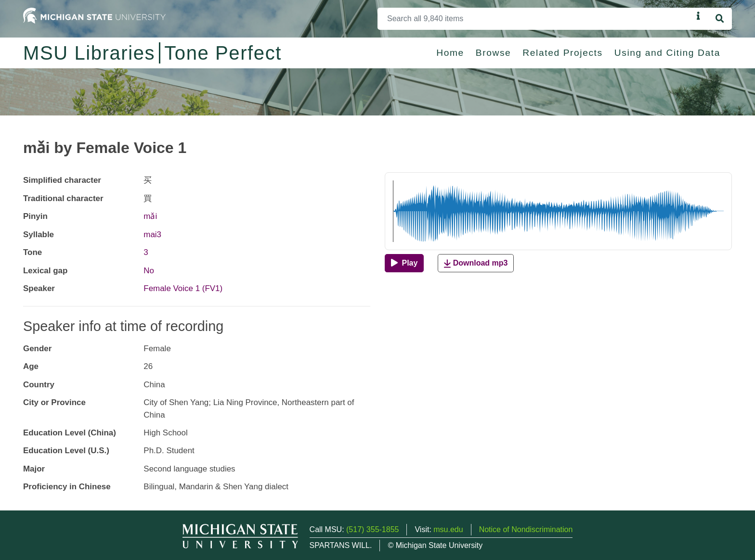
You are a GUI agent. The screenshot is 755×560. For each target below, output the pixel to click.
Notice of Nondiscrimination (526, 529)
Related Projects (562, 53)
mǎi (150, 216)
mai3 (152, 235)
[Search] (535, 19)
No (149, 271)
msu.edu (448, 529)
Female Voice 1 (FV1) (183, 288)
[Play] (404, 263)
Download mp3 (476, 263)
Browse (494, 53)
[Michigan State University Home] (94, 15)
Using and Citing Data (667, 53)
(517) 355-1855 (372, 529)
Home (450, 53)
